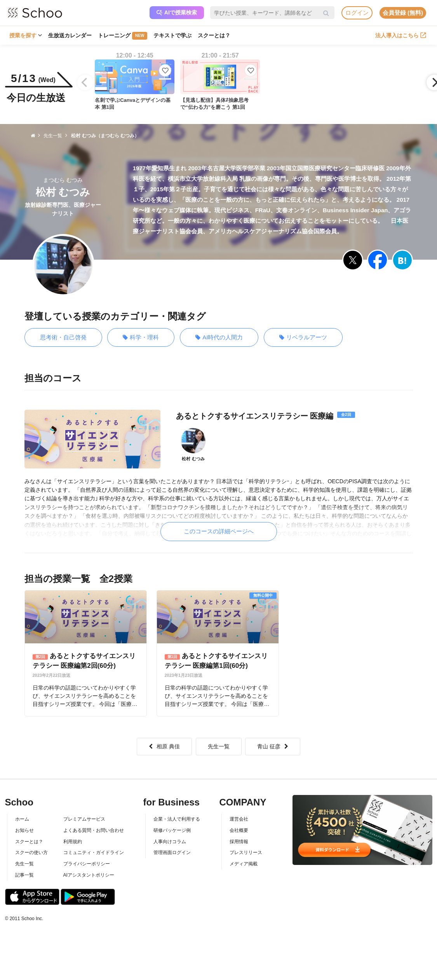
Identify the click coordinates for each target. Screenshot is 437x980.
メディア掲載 (244, 864)
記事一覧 (24, 875)
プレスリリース (246, 852)
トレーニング (123, 36)
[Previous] (85, 82)
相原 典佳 (164, 746)
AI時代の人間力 (219, 338)
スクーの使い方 (31, 852)
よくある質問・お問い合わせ (94, 830)
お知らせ (24, 830)
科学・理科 (141, 338)
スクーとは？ (214, 35)
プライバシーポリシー (87, 864)
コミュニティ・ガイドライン (94, 852)
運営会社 (239, 819)
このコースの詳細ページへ (219, 531)
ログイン (357, 13)
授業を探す (26, 35)
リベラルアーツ (303, 338)
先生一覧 (219, 746)
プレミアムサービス (84, 819)
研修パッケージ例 (172, 830)
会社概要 (239, 830)
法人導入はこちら (401, 35)
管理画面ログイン (172, 852)
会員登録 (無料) (403, 13)
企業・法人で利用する (177, 819)
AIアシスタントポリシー (89, 875)
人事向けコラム (170, 842)
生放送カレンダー (70, 35)
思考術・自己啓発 (63, 337)
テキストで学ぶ (172, 35)
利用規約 (73, 842)
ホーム (22, 819)
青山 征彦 (273, 746)
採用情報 (239, 842)
